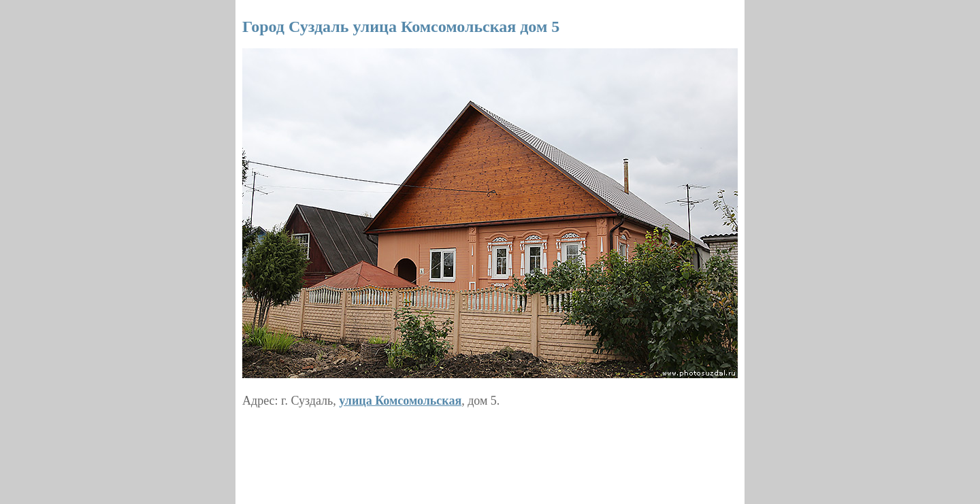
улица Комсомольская (400, 401)
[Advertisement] (490, 451)
